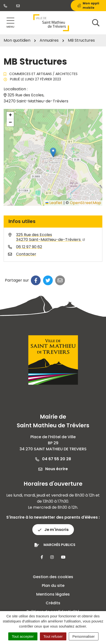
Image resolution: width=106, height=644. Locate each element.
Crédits (53, 603)
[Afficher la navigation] (10, 23)
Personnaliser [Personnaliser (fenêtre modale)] (84, 636)
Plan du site (53, 586)
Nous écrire (53, 469)
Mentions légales (53, 594)
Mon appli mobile (88, 5)
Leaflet (54, 203)
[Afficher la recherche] (96, 23)
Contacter (26, 254)
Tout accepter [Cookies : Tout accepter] (23, 636)
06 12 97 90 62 (29, 247)
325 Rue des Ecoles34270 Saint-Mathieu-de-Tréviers (50, 237)
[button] (53, 152)
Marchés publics (59, 545)
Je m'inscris (53, 530)
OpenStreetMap (85, 203)
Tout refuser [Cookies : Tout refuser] (53, 636)
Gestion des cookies (53, 577)
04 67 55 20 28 (53, 459)
